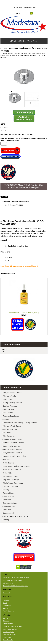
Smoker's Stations (10, 503)
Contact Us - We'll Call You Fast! (12, 626)
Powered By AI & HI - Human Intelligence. (15, 586)
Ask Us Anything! (8, 624)
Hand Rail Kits (8, 409)
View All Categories (9, 611)
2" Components (24, 53)
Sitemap (5, 608)
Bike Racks (7, 460)
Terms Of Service (8, 640)
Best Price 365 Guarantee (11, 629)
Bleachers (7, 433)
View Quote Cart (30, 7)
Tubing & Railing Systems (10, 53)
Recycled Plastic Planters (13, 453)
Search (5, 603)
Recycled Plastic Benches (13, 449)
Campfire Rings (9, 506)
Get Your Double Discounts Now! (13, 580)
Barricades (7, 500)
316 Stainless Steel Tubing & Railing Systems (20, 423)
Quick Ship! (7, 399)
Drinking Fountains (10, 406)
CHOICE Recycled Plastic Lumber (16, 516)
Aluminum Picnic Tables (12, 426)
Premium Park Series (11, 416)
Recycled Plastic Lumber (12, 393)
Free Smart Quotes (8, 632)
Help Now (6, 621)
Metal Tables (8, 473)
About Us (6, 618)
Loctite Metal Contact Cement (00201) (24, 312)
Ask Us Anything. (8, 583)
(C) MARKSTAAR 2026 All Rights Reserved (16, 578)
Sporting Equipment (10, 486)
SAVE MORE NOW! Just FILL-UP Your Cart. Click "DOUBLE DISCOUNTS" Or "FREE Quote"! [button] (24, 186)
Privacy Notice (7, 637)
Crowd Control (8, 513)
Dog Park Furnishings (11, 480)
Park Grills (7, 510)
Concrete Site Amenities (12, 446)
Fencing (6, 490)
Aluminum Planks (10, 396)
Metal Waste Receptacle (12, 470)
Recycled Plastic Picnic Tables (14, 456)
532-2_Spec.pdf (11, 205)
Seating (6, 520)
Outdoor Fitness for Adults (13, 439)
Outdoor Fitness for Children (14, 443)
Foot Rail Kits (8, 413)
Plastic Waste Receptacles (13, 483)
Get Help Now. (18, 7)
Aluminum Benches (10, 429)
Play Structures (9, 436)
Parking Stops (8, 493)
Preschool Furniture (10, 476)
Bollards (6, 419)
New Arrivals (7, 593)
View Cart (6, 600)
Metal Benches (9, 463)
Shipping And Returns (9, 635)
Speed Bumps (8, 496)
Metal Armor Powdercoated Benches (17, 466)
